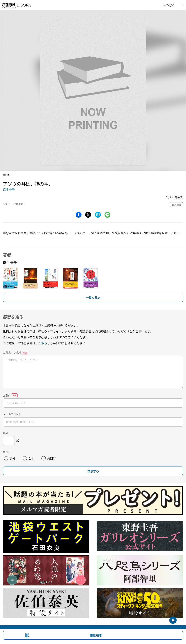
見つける (169, 5)
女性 (31, 458)
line (107, 215)
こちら (43, 343)
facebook (79, 215)
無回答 (52, 458)
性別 (6, 452)
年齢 (6, 433)
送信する (93, 471)
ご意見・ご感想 (12, 352)
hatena (98, 215)
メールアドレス (12, 414)
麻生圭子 (9, 189)
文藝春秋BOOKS (16, 5)
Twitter (88, 215)
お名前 (7, 395)
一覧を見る (93, 298)
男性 (13, 458)
